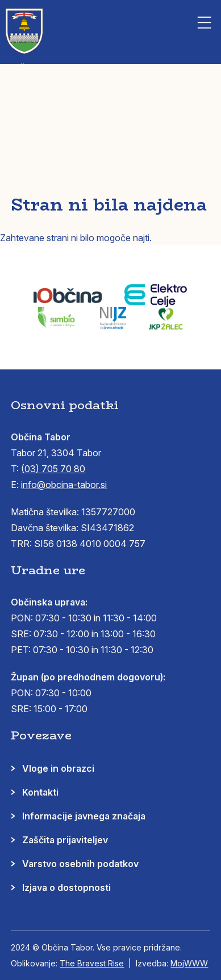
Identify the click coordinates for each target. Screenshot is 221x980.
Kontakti (40, 792)
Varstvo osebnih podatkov (80, 864)
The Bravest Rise (92, 963)
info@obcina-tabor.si (64, 485)
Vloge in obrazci (58, 768)
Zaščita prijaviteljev (65, 840)
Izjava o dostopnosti (66, 888)
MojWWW (189, 963)
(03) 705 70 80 (53, 469)
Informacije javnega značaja (84, 816)
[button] (204, 23)
